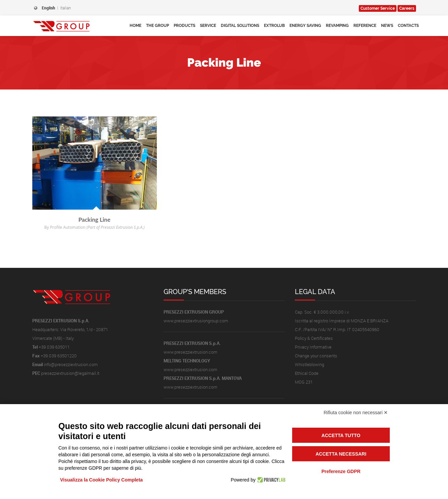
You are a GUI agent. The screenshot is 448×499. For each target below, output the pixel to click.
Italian (66, 8)
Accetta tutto (341, 435)
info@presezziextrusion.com (71, 364)
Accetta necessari (341, 454)
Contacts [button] (408, 26)
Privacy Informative (313, 347)
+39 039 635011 (54, 347)
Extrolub (274, 26)
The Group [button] (158, 26)
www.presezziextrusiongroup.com (196, 321)
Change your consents (316, 356)
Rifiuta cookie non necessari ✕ (356, 413)
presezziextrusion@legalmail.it (70, 373)
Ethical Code (307, 373)
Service (378, 8)
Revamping (337, 26)
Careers (407, 8)
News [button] (387, 26)
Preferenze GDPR (341, 471)
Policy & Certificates (314, 338)
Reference (365, 26)
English (48, 8)
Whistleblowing (309, 364)
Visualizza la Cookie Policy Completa (102, 480)
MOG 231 (304, 382)
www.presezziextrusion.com (191, 352)
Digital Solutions (240, 26)
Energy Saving (305, 26)
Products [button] (184, 26)
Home (135, 26)
